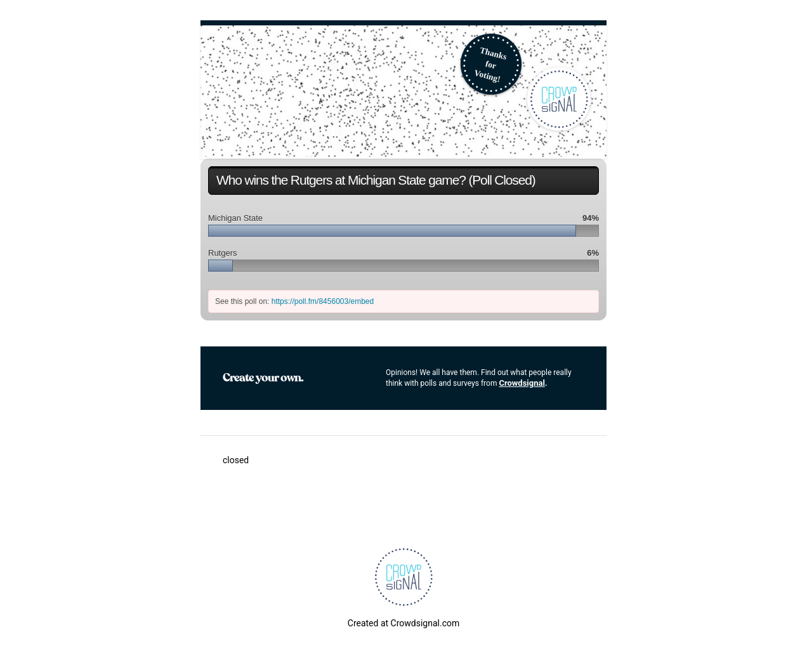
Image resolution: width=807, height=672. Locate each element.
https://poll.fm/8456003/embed (323, 301)
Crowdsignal (522, 383)
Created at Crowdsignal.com (403, 623)
